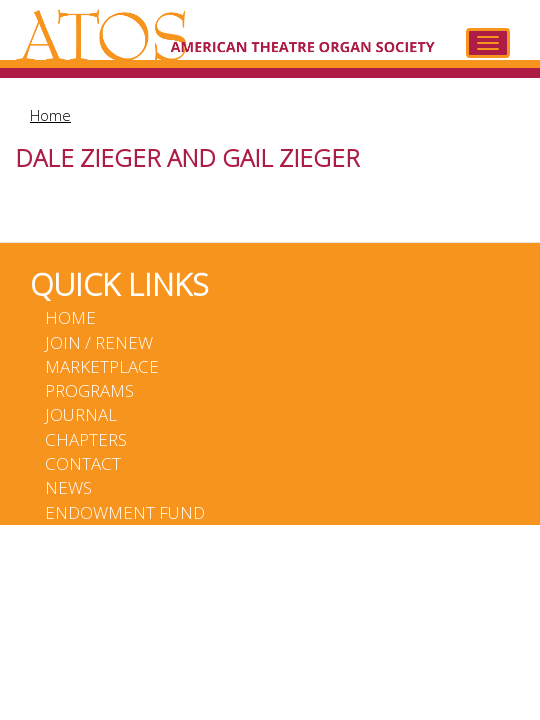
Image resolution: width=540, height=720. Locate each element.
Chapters (86, 439)
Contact (83, 463)
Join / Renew (99, 342)
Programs (89, 390)
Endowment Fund (125, 512)
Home (50, 115)
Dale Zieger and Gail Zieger (187, 157)
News (68, 487)
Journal (81, 414)
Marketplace (102, 366)
